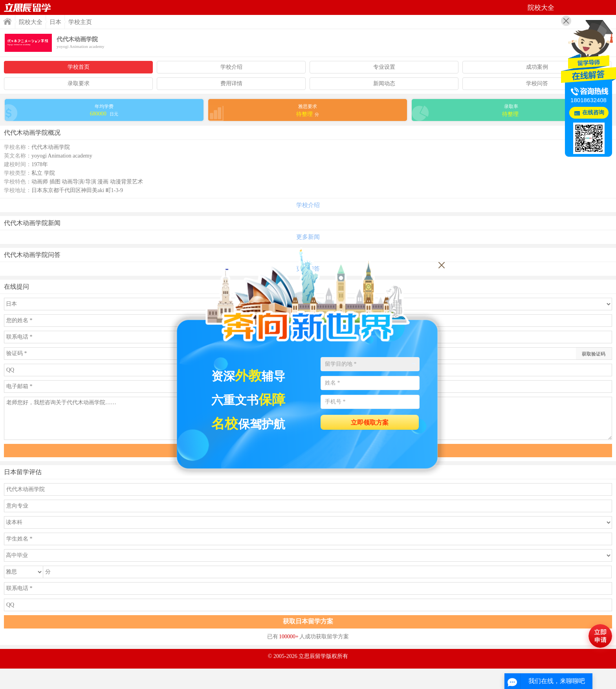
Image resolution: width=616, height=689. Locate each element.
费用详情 (231, 83)
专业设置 (384, 67)
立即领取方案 (370, 422)
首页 (27, 7)
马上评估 (600, 636)
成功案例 (537, 67)
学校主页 (80, 22)
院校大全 (31, 22)
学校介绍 (231, 67)
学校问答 (537, 83)
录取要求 (79, 83)
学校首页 (79, 67)
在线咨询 (593, 113)
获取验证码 (594, 354)
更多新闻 (308, 237)
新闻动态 (384, 83)
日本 (55, 22)
